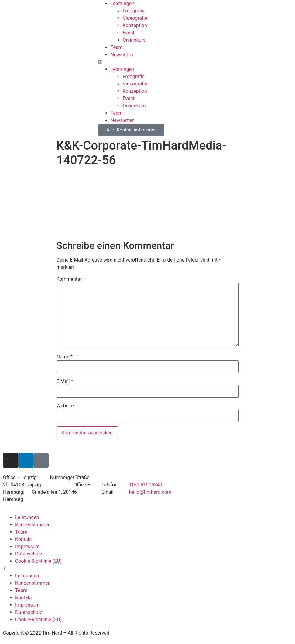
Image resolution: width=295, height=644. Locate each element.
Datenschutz (29, 554)
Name (65, 357)
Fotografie (134, 11)
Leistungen (122, 3)
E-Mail (65, 381)
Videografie (135, 18)
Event (129, 33)
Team (117, 47)
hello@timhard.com (150, 492)
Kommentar (71, 279)
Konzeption (135, 25)
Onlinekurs (134, 40)
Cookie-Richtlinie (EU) (38, 561)
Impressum (27, 547)
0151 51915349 (145, 485)
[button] (197, 62)
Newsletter (122, 55)
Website (65, 406)
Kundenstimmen (33, 525)
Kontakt (24, 539)
